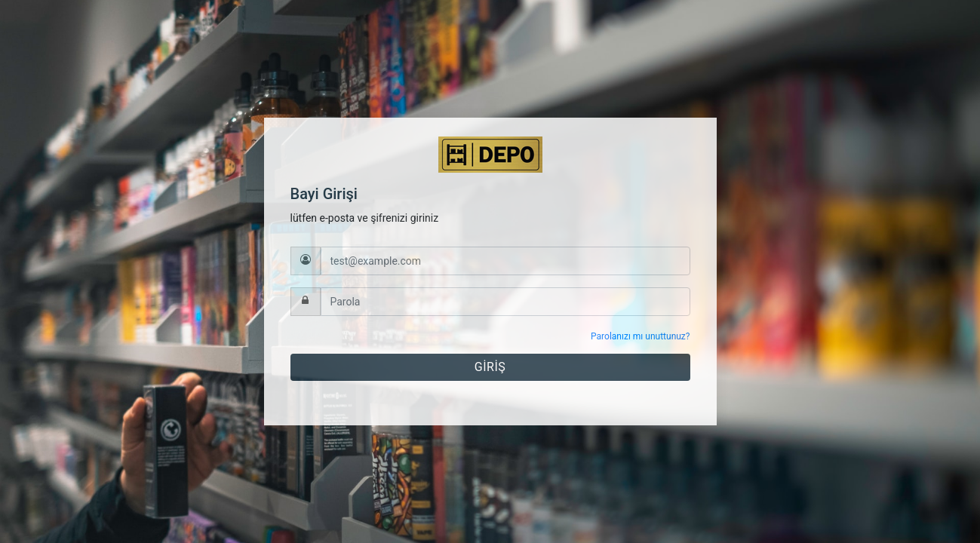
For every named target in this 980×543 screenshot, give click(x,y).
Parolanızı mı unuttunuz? (640, 336)
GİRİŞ (490, 367)
